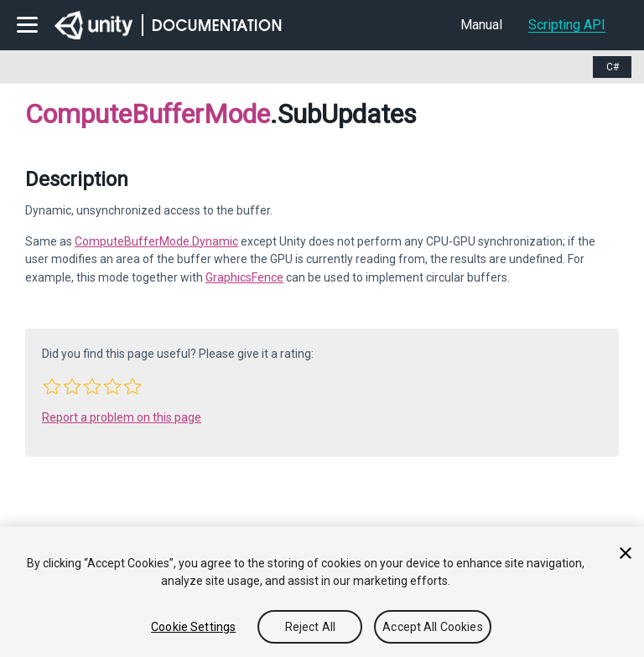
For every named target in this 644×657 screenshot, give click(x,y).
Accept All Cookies (433, 627)
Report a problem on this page (122, 417)
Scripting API (567, 25)
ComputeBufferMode (148, 114)
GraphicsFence (244, 277)
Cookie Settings (193, 627)
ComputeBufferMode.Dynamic (156, 241)
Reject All (310, 627)
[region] (322, 592)
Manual (481, 25)
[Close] (626, 553)
